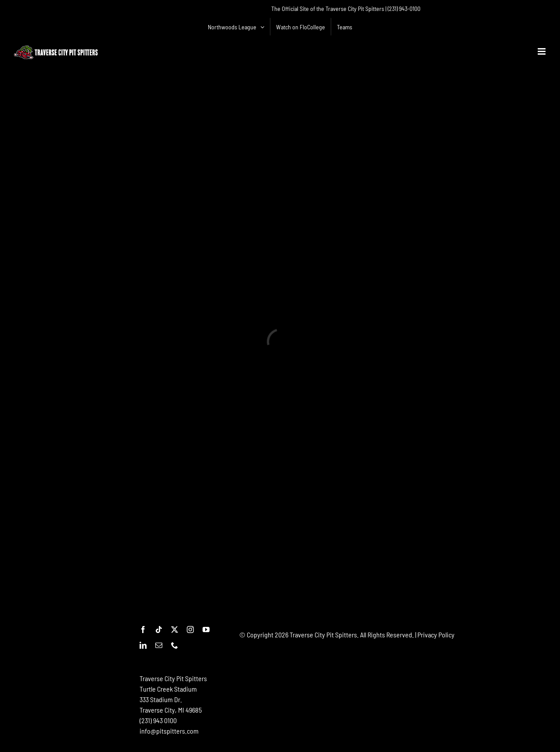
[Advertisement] (399, 667)
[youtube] (206, 630)
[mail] (159, 645)
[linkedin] (143, 645)
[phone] (175, 645)
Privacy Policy (436, 635)
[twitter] (175, 630)
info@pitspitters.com (169, 731)
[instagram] (190, 630)
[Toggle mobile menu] (542, 51)
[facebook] (143, 630)
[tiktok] (159, 630)
